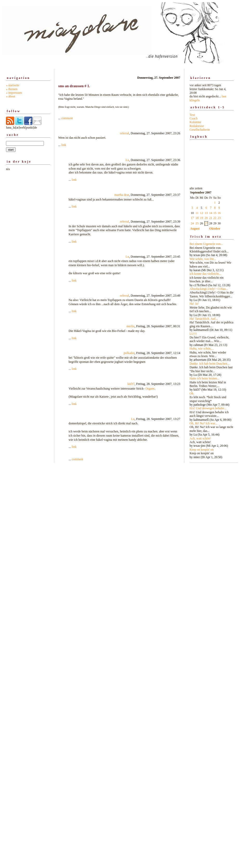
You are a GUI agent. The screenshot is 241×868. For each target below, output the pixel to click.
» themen (12, 89)
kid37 (131, 384)
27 (206, 223)
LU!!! (193, 334)
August (195, 229)
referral (125, 133)
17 (192, 218)
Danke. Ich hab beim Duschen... (210, 364)
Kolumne (195, 122)
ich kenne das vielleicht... (205, 274)
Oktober (215, 229)
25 (197, 223)
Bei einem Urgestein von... (206, 244)
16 (219, 213)
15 (215, 213)
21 (211, 218)
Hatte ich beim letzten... (205, 378)
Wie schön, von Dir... (203, 259)
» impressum (14, 93)
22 (215, 218)
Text (192, 115)
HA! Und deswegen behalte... (208, 408)
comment (67, 118)
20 (206, 218)
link (64, 145)
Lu (127, 160)
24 (192, 223)
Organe (150, 389)
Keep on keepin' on (202, 450)
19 (202, 218)
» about (11, 96)
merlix (130, 326)
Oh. (192, 393)
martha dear (122, 195)
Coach (194, 118)
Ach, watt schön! (200, 438)
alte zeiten (212, 321)
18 (197, 218)
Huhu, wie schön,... (202, 349)
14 (211, 213)
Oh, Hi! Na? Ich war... (203, 423)
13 (206, 213)
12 (202, 213)
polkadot (129, 353)
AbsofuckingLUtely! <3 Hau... (209, 289)
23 (219, 218)
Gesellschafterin (200, 130)
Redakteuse (197, 126)
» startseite (13, 85)
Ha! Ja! (194, 304)
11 (197, 213)
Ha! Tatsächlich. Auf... (204, 319)
